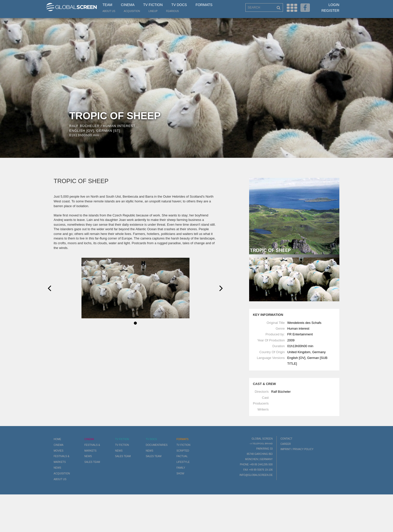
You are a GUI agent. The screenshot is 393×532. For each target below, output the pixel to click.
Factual (182, 456)
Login (334, 5)
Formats (204, 5)
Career (286, 444)
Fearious (172, 11)
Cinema (128, 5)
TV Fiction (153, 5)
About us (109, 11)
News (57, 468)
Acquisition (132, 11)
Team (107, 5)
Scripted (183, 451)
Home (57, 439)
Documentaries (157, 445)
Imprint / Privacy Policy (297, 449)
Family (181, 468)
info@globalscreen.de (256, 475)
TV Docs (179, 5)
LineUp (153, 11)
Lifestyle (183, 462)
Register (330, 11)
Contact (286, 439)
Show (180, 474)
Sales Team (92, 462)
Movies (59, 451)
